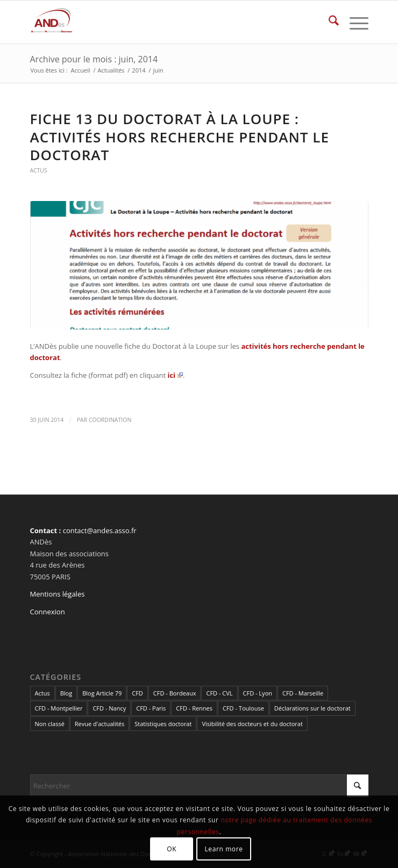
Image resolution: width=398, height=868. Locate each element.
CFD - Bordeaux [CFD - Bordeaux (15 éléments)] (175, 693)
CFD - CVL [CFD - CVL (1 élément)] (219, 693)
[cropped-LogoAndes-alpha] (165, 22)
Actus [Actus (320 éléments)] (42, 693)
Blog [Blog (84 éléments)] (66, 693)
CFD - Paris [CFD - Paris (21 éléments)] (151, 708)
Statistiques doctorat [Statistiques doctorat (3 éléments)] (163, 724)
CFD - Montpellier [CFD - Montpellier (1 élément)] (59, 708)
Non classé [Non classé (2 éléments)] (50, 724)
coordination (110, 420)
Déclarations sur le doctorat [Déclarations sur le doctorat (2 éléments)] (312, 708)
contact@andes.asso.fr (100, 530)
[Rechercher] (328, 22)
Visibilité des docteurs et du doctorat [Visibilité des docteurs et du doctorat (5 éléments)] (252, 724)
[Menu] (354, 22)
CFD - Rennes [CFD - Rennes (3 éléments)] (194, 708)
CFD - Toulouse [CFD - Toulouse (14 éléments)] (243, 708)
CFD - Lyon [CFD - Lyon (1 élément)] (258, 693)
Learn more (223, 849)
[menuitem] (328, 22)
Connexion (48, 612)
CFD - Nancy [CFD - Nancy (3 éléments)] (109, 708)
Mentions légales (58, 594)
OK (172, 849)
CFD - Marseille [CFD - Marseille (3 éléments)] (303, 693)
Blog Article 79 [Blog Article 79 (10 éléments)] (102, 693)
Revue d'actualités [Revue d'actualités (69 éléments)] (99, 724)
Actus (39, 170)
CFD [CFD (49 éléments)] (137, 693)
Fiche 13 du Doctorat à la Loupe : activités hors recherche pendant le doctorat (180, 137)
